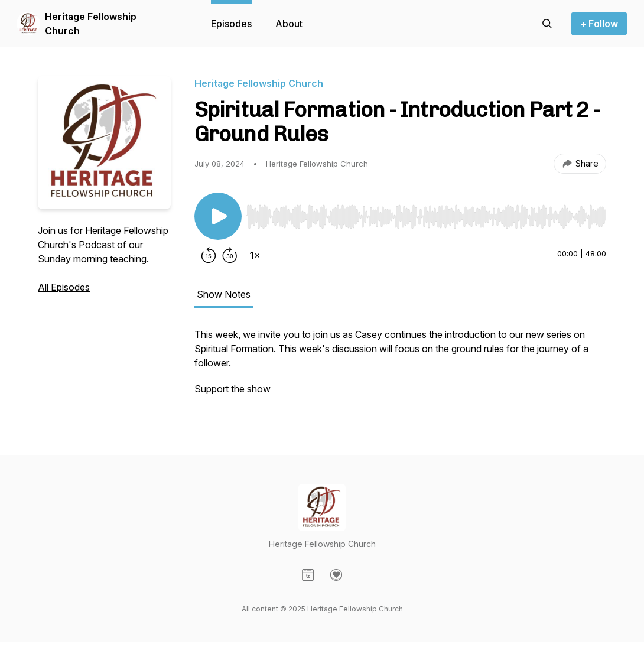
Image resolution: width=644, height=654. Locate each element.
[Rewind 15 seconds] (209, 255)
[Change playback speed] (255, 255)
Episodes (231, 24)
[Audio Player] (426, 213)
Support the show (232, 389)
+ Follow (599, 24)
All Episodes (64, 287)
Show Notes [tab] (224, 294)
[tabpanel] (400, 367)
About (289, 24)
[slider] (426, 217)
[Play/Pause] (218, 216)
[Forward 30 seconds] (230, 255)
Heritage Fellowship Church (91, 24)
